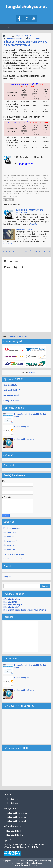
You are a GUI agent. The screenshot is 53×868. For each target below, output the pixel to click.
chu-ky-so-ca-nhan (11, 537)
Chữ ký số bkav (13, 803)
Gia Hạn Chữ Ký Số (11, 395)
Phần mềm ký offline (12, 599)
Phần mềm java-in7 (11, 607)
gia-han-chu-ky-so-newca (14, 554)
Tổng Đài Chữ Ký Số (23, 36)
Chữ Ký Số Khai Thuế (12, 390)
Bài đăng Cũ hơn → (43, 251)
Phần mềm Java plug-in (13, 605)
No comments (34, 38)
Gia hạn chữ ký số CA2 (25, 229)
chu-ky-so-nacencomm (15, 38)
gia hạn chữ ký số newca (16, 817)
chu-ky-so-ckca (10, 545)
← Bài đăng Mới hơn (11, 251)
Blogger (32, 372)
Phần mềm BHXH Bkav (15, 831)
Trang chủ (27, 251)
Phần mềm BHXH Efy (15, 835)
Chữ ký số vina (12, 799)
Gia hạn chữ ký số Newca (24, 439)
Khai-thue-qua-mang (12, 528)
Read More (34, 224)
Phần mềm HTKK (10, 602)
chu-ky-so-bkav (10, 532)
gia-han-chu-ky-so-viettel (13, 558)
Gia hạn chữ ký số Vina (23, 427)
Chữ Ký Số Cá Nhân (11, 401)
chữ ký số (34, 865)
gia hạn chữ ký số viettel (16, 821)
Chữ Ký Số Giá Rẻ (10, 385)
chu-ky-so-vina (9, 550)
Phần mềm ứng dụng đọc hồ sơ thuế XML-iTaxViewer (25, 610)
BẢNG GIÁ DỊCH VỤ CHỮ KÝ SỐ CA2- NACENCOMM (25, 44)
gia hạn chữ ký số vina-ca (17, 813)
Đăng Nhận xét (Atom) (19, 336)
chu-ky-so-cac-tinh (11, 541)
